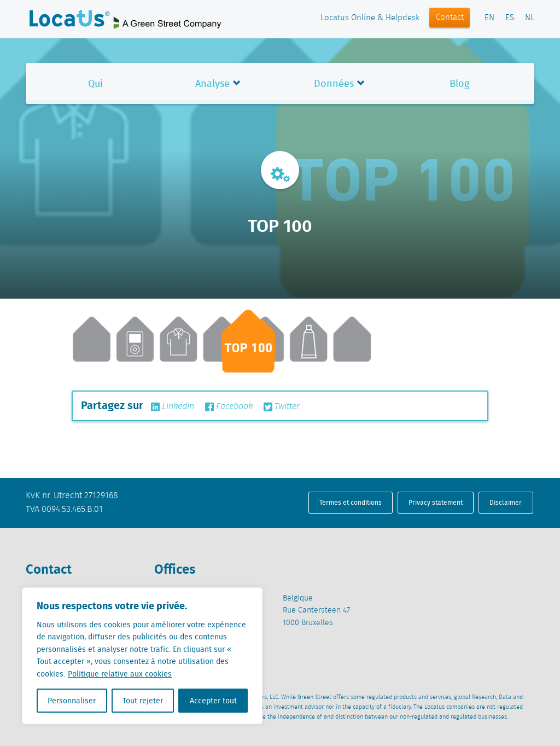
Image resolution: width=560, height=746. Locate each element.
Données (334, 83)
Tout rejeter (143, 701)
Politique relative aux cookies (120, 674)
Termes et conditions (351, 502)
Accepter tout (213, 701)
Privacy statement (436, 502)
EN (489, 18)
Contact (450, 18)
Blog (459, 83)
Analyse (212, 83)
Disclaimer (506, 502)
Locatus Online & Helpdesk (370, 18)
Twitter (282, 407)
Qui (95, 83)
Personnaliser (72, 701)
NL (530, 18)
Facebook (229, 407)
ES (510, 18)
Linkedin (173, 407)
